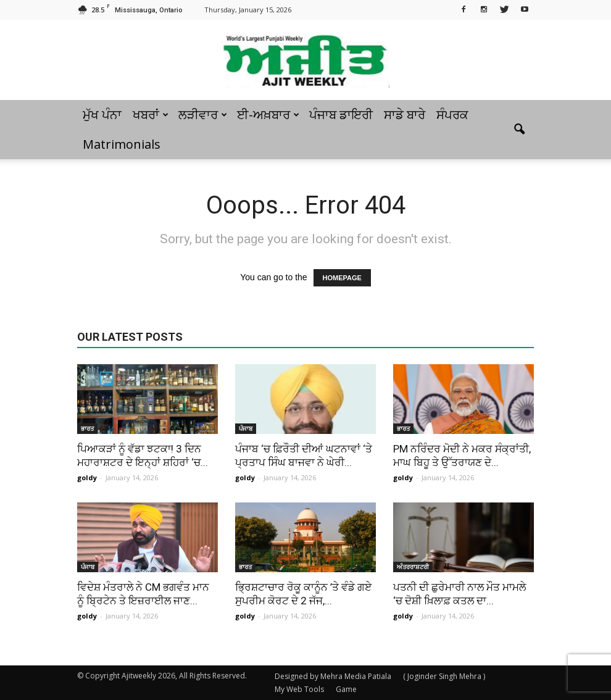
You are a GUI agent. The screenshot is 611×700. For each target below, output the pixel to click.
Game (346, 689)
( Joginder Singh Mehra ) (444, 676)
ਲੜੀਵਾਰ (203, 115)
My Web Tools (299, 689)
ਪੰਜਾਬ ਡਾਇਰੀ (341, 115)
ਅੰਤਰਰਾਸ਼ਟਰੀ (413, 567)
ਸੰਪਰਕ (452, 115)
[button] (519, 130)
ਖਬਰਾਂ (151, 115)
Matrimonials (122, 144)
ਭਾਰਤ (87, 428)
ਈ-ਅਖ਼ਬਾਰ (268, 115)
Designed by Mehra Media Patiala (333, 676)
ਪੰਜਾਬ (246, 428)
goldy (87, 477)
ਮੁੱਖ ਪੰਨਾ (102, 115)
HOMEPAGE (342, 278)
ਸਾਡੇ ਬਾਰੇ (405, 115)
